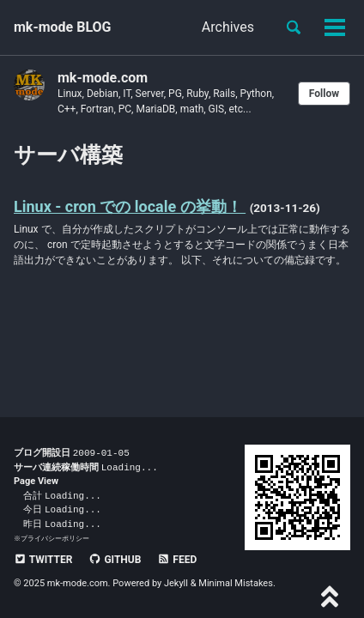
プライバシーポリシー (55, 538)
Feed (177, 560)
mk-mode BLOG (63, 27)
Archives (228, 27)
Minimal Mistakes (236, 583)
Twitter (43, 560)
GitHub (115, 560)
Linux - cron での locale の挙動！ (130, 206)
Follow (324, 94)
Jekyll (176, 583)
